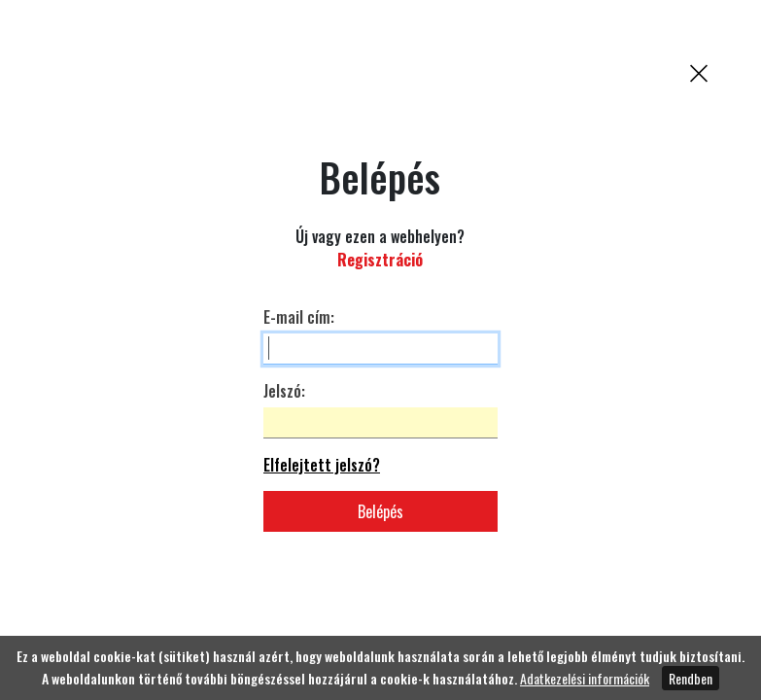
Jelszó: (284, 391)
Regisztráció (380, 260)
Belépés (380, 511)
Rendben (691, 678)
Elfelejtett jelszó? (322, 465)
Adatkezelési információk (585, 678)
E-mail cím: (299, 317)
